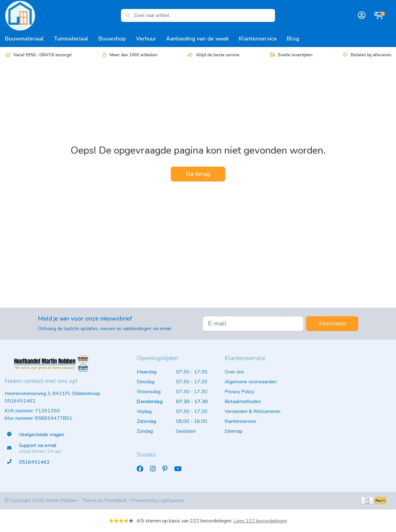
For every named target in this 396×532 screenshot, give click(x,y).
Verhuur (146, 39)
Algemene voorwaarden (251, 382)
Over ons (234, 372)
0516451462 (20, 401)
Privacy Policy (239, 392)
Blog (293, 39)
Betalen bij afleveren (367, 55)
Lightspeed (171, 500)
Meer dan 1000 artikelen (129, 55)
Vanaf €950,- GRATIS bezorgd (38, 55)
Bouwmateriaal (24, 39)
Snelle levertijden (291, 55)
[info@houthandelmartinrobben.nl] (66, 449)
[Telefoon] (66, 462)
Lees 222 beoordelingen (260, 521)
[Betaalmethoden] (367, 501)
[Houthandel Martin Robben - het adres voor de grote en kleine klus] (63, 15)
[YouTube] (180, 469)
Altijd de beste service (213, 55)
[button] (361, 15)
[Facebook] (142, 469)
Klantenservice (258, 39)
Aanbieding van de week (198, 39)
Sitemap (234, 431)
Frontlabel (116, 500)
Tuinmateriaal (71, 39)
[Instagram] (155, 469)
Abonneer (332, 323)
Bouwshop (112, 39)
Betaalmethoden (243, 402)
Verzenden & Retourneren (252, 411)
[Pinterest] (167, 469)
